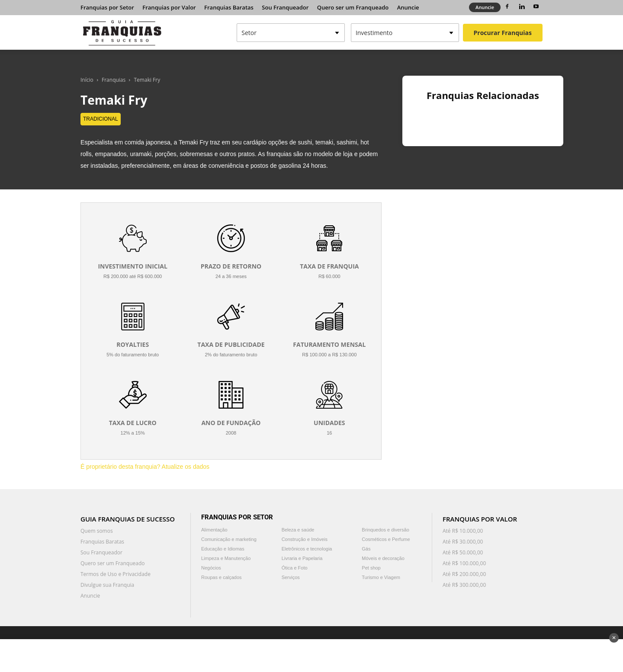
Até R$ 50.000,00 (463, 552)
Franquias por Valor (169, 7)
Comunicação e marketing (229, 539)
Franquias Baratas (229, 7)
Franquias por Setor (107, 7)
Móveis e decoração (383, 558)
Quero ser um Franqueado (353, 7)
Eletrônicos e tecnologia (307, 549)
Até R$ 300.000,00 (464, 585)
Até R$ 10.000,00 (463, 531)
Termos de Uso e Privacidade (116, 574)
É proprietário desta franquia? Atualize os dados (145, 467)
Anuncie (408, 7)
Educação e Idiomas (223, 549)
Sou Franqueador (285, 7)
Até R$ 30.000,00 (463, 542)
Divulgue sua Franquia (107, 585)
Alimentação (214, 530)
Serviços (291, 577)
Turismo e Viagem (381, 577)
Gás (366, 549)
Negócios (211, 568)
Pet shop (371, 568)
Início (87, 80)
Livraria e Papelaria (302, 558)
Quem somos (97, 531)
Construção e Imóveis (305, 539)
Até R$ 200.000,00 (464, 574)
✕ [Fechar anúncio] (614, 638)
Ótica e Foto (295, 568)
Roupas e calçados (222, 577)
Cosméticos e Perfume (386, 539)
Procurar (503, 33)
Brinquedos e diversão (385, 530)
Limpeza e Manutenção (226, 558)
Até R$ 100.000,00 (464, 563)
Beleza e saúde (298, 530)
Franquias (114, 80)
